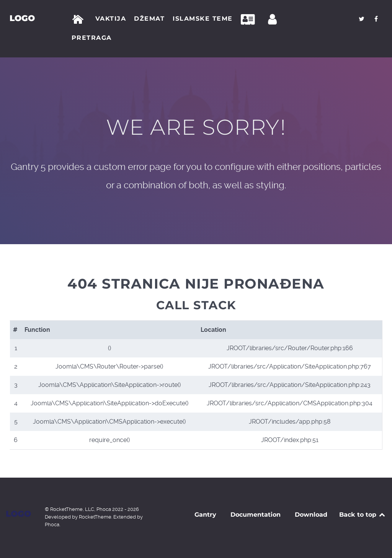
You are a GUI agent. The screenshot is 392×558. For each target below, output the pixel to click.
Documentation (256, 515)
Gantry (205, 515)
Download (311, 515)
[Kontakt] (250, 20)
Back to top (363, 515)
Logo (22, 18)
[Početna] (79, 20)
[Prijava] (274, 20)
